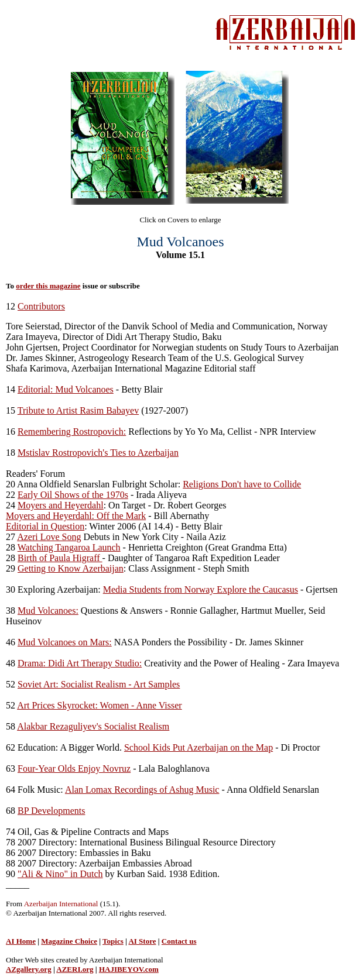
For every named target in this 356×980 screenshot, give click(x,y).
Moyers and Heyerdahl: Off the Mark (76, 516)
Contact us (179, 941)
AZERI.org (75, 969)
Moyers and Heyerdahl (61, 505)
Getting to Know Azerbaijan (71, 568)
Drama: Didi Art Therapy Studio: (80, 663)
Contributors (41, 306)
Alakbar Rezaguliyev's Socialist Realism (93, 726)
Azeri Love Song (49, 537)
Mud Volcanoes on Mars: (65, 642)
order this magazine (48, 286)
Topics (113, 941)
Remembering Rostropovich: (72, 431)
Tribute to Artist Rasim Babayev (78, 410)
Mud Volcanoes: (48, 611)
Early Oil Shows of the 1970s (73, 495)
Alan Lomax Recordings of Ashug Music (142, 790)
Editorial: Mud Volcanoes (66, 389)
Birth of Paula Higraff (60, 558)
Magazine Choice (69, 941)
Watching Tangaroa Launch (69, 547)
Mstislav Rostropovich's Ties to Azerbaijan (98, 453)
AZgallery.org (29, 969)
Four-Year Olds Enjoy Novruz (74, 768)
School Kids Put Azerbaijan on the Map (198, 747)
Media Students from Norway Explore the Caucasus (201, 589)
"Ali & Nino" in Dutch (60, 874)
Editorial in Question (45, 526)
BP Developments (51, 811)
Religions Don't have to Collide (242, 484)
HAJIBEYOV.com (129, 969)
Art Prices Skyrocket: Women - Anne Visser (100, 705)
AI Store (142, 941)
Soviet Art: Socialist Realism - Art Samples (99, 684)
